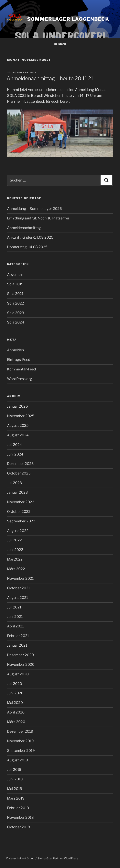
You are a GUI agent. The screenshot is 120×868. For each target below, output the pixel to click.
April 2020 (16, 712)
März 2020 (16, 722)
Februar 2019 (18, 808)
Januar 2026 (17, 406)
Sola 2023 (16, 313)
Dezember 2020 (20, 655)
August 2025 (18, 425)
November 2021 (20, 578)
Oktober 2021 (18, 588)
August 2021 (17, 598)
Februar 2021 (18, 636)
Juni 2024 (15, 454)
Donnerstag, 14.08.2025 (27, 247)
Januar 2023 (17, 492)
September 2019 (21, 751)
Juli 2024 (15, 445)
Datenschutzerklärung (20, 858)
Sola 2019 (15, 284)
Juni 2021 (15, 617)
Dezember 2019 (20, 731)
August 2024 (18, 435)
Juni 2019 (15, 779)
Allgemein (15, 275)
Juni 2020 (15, 693)
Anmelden (16, 350)
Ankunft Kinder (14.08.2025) (31, 237)
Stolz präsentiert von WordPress (58, 858)
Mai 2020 (15, 703)
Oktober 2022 (19, 512)
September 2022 (21, 521)
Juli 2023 (15, 483)
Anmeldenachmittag (24, 228)
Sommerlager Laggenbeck (68, 19)
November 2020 (21, 664)
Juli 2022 (14, 540)
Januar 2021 (17, 645)
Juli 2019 (14, 770)
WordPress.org (20, 379)
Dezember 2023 (20, 464)
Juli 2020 (15, 684)
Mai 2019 (15, 789)
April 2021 (15, 626)
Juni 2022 (15, 550)
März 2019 (16, 798)
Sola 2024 (16, 322)
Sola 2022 (16, 303)
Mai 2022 (15, 559)
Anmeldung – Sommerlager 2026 (34, 209)
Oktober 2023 (19, 473)
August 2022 (18, 531)
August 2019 (18, 760)
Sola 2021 (15, 294)
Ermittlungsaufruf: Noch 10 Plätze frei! (38, 218)
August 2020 (18, 674)
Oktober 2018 (19, 827)
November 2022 (21, 502)
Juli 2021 (14, 607)
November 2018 (20, 817)
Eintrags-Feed (19, 360)
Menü (60, 44)
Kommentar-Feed (22, 369)
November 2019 (20, 741)
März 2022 (16, 569)
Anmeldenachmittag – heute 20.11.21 (50, 78)
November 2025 (21, 416)
